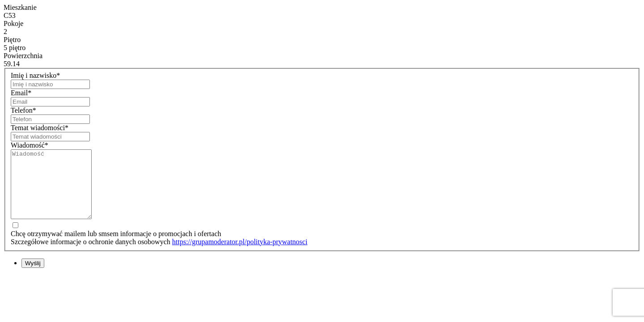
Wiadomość (30, 145)
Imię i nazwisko (35, 75)
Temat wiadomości (40, 128)
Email (21, 93)
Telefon (23, 110)
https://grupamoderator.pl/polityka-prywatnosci (240, 255)
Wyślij (33, 277)
